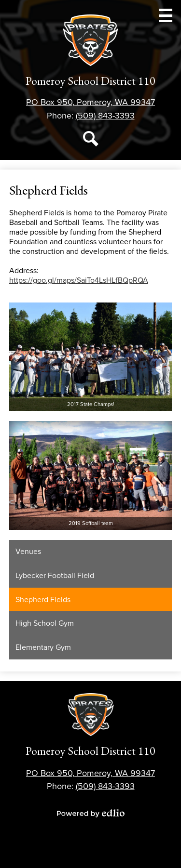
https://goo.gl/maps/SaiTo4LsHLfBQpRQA (79, 280)
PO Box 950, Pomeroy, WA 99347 (90, 102)
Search (91, 141)
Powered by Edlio (91, 813)
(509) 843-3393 (105, 116)
